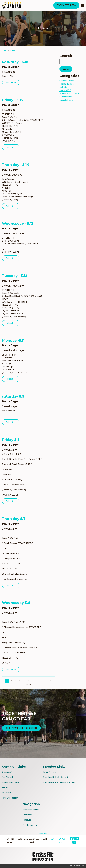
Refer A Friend (50, 772)
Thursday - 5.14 (16, 165)
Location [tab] (43, 834)
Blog (13, 50)
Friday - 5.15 (12, 100)
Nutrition (64, 87)
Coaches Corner (67, 80)
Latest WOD (65, 90)
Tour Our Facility (10, 798)
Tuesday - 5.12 (15, 276)
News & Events (66, 100)
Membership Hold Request (55, 777)
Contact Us (7, 772)
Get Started (7, 777)
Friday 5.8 (11, 440)
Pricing (5, 787)
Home (4, 50)
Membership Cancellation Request (59, 782)
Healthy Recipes (67, 84)
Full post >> (11, 82)
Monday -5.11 (13, 340)
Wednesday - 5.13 (18, 224)
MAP (52, 839)
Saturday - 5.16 (15, 62)
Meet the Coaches (31, 809)
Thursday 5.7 (14, 519)
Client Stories (66, 97)
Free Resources (30, 825)
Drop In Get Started (11, 782)
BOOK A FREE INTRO (66, 5)
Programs (27, 815)
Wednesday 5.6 (16, 603)
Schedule (27, 820)
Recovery (6, 793)
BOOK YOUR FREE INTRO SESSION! (21, 728)
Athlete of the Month (69, 93)
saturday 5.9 (13, 396)
